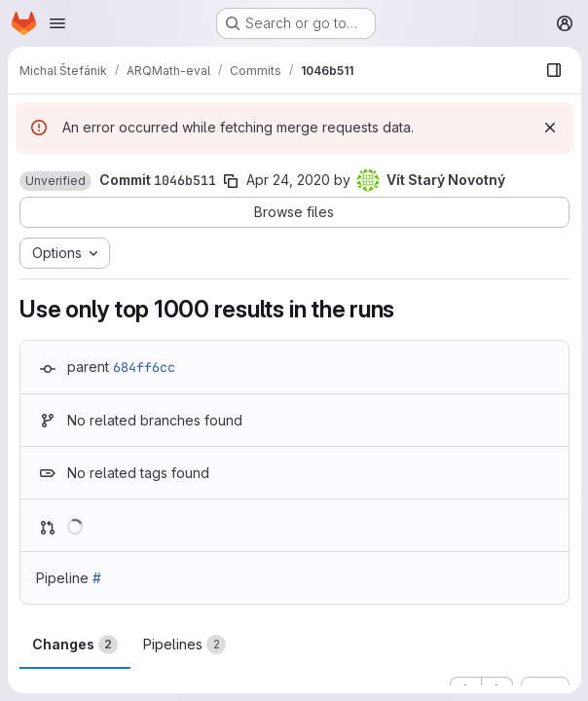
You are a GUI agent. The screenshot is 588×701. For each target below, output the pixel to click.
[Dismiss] (549, 128)
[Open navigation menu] (57, 23)
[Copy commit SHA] (231, 181)
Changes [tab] (75, 645)
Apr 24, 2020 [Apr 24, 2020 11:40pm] (288, 180)
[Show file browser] (553, 70)
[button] (55, 181)
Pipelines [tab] (184, 645)
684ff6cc (144, 367)
